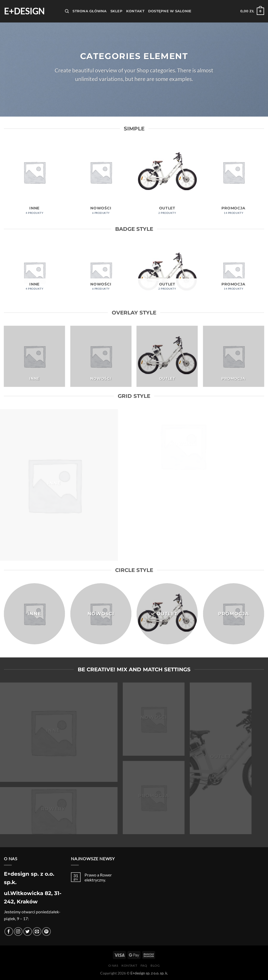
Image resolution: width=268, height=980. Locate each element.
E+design (24, 11)
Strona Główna (90, 11)
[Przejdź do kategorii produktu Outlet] (167, 181)
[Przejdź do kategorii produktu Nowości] (101, 181)
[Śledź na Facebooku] (9, 932)
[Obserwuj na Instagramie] (18, 932)
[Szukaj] (67, 11)
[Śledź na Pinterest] (46, 932)
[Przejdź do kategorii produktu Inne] (35, 181)
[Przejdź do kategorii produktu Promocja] (233, 181)
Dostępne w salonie (170, 11)
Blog (155, 965)
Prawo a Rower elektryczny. (98, 877)
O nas (113, 965)
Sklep (116, 11)
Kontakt (135, 11)
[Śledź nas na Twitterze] (28, 932)
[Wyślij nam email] (37, 932)
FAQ (144, 965)
